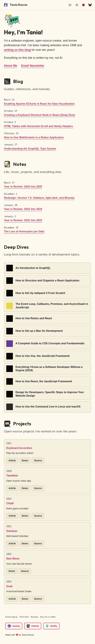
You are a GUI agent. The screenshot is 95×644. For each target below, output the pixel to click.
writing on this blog (17, 50)
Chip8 (10, 503)
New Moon (13, 559)
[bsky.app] (90, 5)
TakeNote (12, 476)
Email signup (11, 617)
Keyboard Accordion (19, 448)
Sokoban (12, 531)
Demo (25, 460)
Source (38, 460)
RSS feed (24, 617)
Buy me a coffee (48, 617)
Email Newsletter (33, 66)
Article (12, 460)
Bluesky (34, 617)
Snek (9, 586)
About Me (11, 66)
